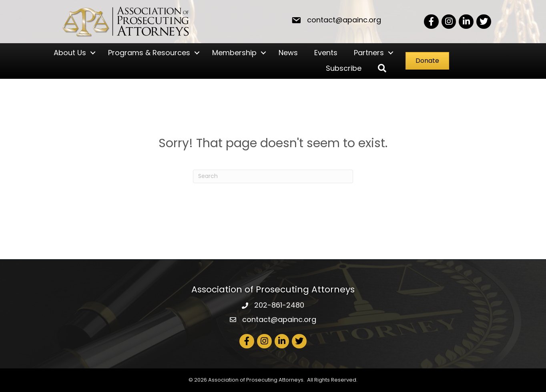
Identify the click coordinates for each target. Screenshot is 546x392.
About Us (70, 53)
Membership (234, 53)
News (288, 53)
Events (326, 53)
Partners (369, 53)
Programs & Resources (149, 53)
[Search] (273, 176)
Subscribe (344, 68)
